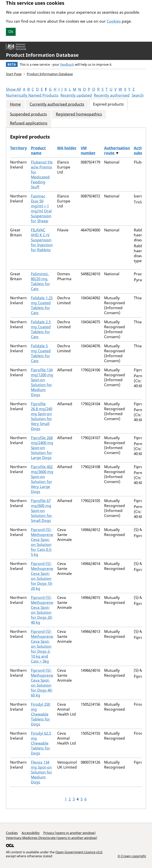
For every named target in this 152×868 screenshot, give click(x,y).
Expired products (108, 104)
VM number (88, 151)
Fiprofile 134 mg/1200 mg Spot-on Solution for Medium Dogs (42, 382)
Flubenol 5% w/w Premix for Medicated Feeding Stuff (42, 175)
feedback (67, 64)
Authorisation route (117, 151)
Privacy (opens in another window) (69, 833)
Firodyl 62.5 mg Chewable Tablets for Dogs (41, 743)
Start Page (14, 74)
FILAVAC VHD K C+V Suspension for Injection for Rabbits (42, 240)
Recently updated (76, 95)
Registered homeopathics (79, 114)
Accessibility (31, 833)
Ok (11, 32)
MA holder (67, 148)
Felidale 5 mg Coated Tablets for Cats (41, 353)
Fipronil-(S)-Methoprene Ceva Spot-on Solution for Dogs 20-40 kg (42, 610)
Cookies (114, 21)
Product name (38, 151)
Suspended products (28, 114)
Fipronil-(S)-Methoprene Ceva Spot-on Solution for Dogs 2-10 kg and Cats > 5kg (42, 646)
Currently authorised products (57, 104)
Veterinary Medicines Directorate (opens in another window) (52, 838)
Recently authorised (112, 95)
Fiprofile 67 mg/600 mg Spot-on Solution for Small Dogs (41, 511)
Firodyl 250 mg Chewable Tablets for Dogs (40, 714)
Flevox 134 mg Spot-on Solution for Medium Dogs (41, 772)
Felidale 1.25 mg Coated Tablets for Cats (42, 305)
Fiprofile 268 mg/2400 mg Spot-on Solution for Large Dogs (42, 448)
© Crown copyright (132, 856)
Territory (19, 148)
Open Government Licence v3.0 (79, 852)
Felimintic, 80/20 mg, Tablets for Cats (40, 281)
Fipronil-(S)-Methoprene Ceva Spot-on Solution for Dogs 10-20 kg (42, 576)
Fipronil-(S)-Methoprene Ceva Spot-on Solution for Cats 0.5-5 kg (42, 542)
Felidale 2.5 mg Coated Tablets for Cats (41, 329)
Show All (13, 89)
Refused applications (29, 123)
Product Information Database (42, 55)
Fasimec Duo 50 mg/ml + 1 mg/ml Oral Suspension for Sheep (41, 208)
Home (15, 104)
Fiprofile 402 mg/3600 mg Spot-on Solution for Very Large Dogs (42, 479)
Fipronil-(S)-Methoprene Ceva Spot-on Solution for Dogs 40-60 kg (42, 683)
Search (138, 95)
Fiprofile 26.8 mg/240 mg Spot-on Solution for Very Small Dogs (42, 416)
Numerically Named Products (32, 95)
